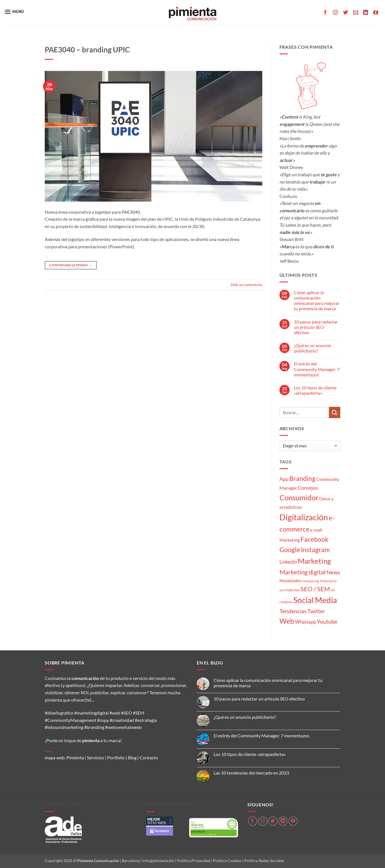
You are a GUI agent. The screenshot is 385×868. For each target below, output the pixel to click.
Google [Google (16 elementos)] (290, 550)
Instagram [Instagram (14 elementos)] (315, 550)
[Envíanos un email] (356, 13)
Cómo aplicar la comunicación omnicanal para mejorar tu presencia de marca (317, 301)
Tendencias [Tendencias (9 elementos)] (293, 611)
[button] (14, 12)
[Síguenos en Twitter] (346, 13)
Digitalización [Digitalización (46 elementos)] (304, 517)
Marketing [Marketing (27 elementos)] (314, 561)
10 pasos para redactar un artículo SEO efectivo (316, 327)
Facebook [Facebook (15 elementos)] (315, 539)
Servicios (96, 757)
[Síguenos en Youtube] (376, 13)
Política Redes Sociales (264, 861)
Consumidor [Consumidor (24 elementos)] (299, 497)
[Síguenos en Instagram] (335, 13)
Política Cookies (227, 861)
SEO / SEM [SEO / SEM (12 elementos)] (315, 589)
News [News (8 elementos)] (333, 572)
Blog (132, 757)
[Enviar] (335, 412)
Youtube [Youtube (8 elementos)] (327, 622)
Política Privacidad (194, 861)
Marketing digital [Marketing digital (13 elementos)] (303, 572)
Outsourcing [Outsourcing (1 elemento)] (311, 581)
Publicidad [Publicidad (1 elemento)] (293, 590)
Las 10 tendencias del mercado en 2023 (251, 773)
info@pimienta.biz (158, 861)
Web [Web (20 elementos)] (287, 621)
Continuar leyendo (71, 265)
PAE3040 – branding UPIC (87, 50)
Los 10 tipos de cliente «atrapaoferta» (315, 390)
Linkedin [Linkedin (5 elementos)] (288, 562)
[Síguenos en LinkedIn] (366, 13)
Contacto (149, 757)
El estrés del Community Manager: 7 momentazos (317, 369)
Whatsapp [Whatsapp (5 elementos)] (305, 622)
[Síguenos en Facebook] (325, 13)
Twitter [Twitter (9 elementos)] (316, 611)
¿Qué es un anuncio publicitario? (313, 348)
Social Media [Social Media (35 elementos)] (315, 600)
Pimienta (75, 757)
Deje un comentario (247, 285)
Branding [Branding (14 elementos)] (302, 478)
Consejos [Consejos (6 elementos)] (308, 488)
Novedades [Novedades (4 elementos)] (290, 580)
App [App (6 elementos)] (284, 479)
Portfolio (116, 757)
